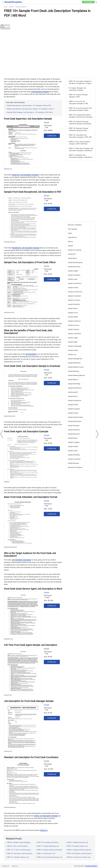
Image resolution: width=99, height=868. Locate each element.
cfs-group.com (8, 751)
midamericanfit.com (10, 242)
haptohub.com (8, 169)
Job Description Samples (40, 92)
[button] (96, 2)
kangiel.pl (7, 482)
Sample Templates (91, 866)
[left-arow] (2, 434)
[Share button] (2, 26)
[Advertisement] (50, 33)
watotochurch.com (9, 313)
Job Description (31, 354)
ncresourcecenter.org (10, 807)
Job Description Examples (21, 560)
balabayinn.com (9, 639)
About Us (15, 866)
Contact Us (5, 866)
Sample (11, 7)
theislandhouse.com (10, 416)
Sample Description (21, 7)
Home (6, 7)
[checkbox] (3, 2)
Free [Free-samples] (88, 2)
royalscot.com (8, 695)
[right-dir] (97, 434)
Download (52, 136)
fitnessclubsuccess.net (10, 547)
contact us (44, 830)
